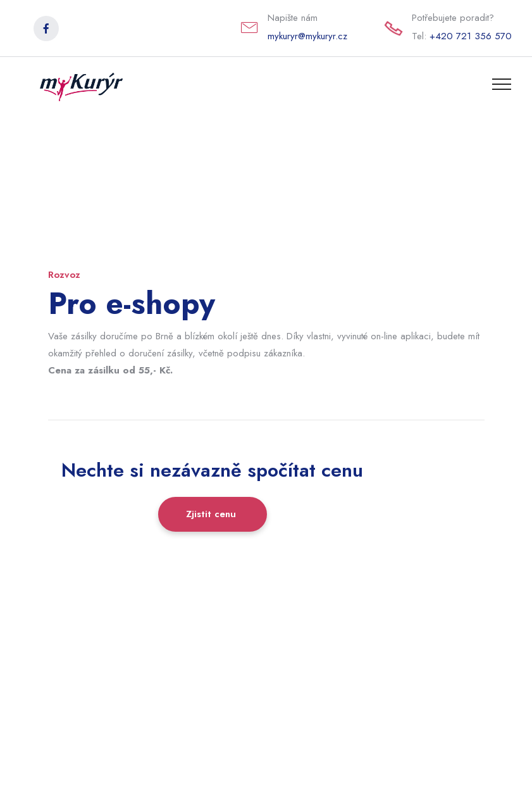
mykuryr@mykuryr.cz (307, 36)
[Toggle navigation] (502, 84)
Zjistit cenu (213, 514)
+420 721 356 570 (471, 36)
